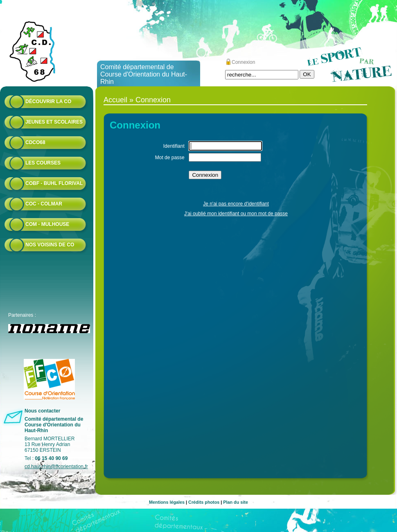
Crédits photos (204, 502)
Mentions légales (167, 502)
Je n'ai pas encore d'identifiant (236, 204)
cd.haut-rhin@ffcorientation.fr (56, 467)
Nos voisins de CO (50, 245)
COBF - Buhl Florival (54, 183)
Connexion (243, 62)
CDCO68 (35, 142)
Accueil (115, 100)
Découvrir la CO (48, 101)
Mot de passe (170, 158)
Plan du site (236, 502)
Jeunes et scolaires (54, 122)
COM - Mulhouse (47, 224)
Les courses (43, 163)
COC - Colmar (44, 204)
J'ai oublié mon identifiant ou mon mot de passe (236, 214)
